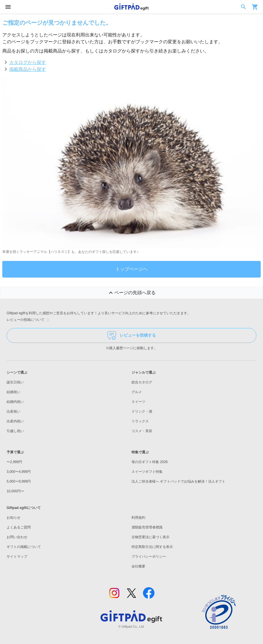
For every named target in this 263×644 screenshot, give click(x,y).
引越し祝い (15, 431)
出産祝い (13, 411)
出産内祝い (15, 421)
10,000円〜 (15, 491)
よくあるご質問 (19, 527)
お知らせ (13, 518)
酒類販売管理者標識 (147, 527)
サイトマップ (17, 557)
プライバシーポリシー (149, 557)
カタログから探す (28, 62)
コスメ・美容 (142, 431)
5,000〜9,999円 (19, 481)
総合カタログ (142, 382)
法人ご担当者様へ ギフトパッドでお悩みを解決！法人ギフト (178, 481)
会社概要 (138, 566)
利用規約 (138, 518)
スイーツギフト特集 (147, 472)
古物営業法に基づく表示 (150, 537)
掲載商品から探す (28, 69)
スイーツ (138, 402)
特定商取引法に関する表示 (152, 547)
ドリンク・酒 (142, 411)
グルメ (137, 392)
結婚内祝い (15, 402)
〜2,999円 (14, 462)
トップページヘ (131, 269)
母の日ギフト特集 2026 (150, 462)
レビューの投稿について (29, 320)
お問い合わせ (17, 537)
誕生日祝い (15, 382)
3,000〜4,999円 (19, 472)
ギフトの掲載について (24, 547)
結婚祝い (13, 392)
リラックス (140, 421)
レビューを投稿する (132, 335)
